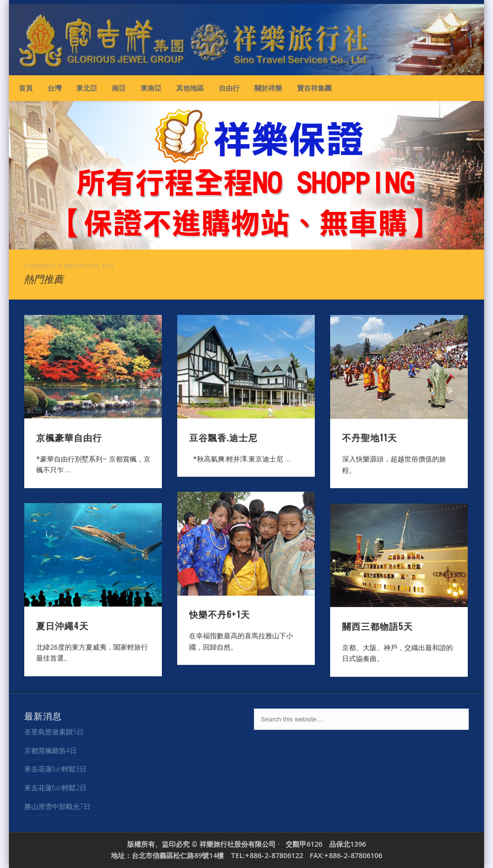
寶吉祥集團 (314, 88)
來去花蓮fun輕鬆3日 (55, 769)
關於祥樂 (268, 88)
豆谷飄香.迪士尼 (223, 437)
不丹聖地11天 (370, 437)
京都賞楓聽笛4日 (50, 750)
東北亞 (87, 88)
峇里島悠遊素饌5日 (54, 732)
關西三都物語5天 (377, 626)
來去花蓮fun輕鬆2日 (55, 788)
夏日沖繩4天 (62, 625)
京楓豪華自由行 (69, 437)
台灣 (54, 88)
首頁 (26, 88)
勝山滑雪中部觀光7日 (57, 806)
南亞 (119, 88)
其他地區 (190, 88)
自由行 (229, 88)
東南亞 (151, 88)
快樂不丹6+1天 (220, 614)
